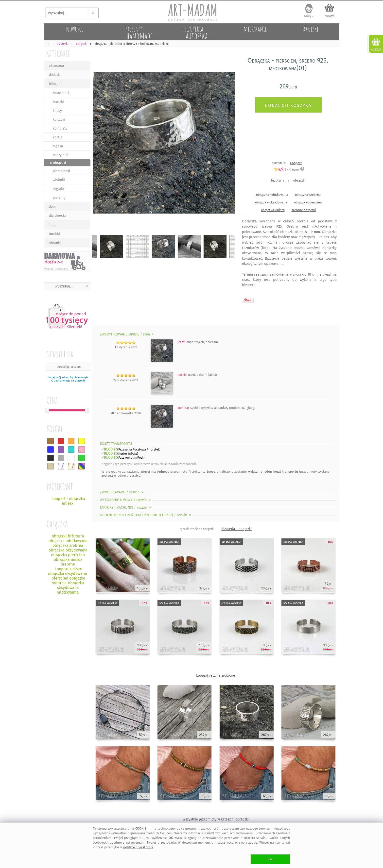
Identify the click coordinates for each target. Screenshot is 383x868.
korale (58, 137)
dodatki (55, 75)
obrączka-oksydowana (271, 202)
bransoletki (62, 93)
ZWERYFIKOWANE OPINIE (127, 334)
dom (52, 207)
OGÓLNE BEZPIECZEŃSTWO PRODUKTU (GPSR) (146, 515)
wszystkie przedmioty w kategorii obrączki (216, 819)
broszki (58, 102)
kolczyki (59, 120)
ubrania (55, 243)
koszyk (330, 16)
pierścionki (61, 171)
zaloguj (309, 16)
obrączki (299, 180)
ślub (52, 225)
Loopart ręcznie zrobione (216, 676)
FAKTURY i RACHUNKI (126, 508)
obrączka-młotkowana (272, 195)
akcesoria (56, 66)
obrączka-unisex (273, 210)
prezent (79, 381)
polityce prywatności (138, 847)
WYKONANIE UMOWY (126, 500)
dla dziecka (58, 216)
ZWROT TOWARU (122, 492)
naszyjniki (61, 155)
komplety (60, 128)
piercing (59, 198)
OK (270, 859)
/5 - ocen (286, 170)
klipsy (57, 111)
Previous (100, 144)
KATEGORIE (58, 54)
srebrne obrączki (304, 210)
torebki (54, 234)
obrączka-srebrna (308, 195)
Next (227, 144)
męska (58, 146)
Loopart (296, 163)
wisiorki (59, 180)
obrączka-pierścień (308, 202)
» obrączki (58, 163)
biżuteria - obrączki (236, 529)
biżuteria (56, 84)
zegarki (58, 189)
